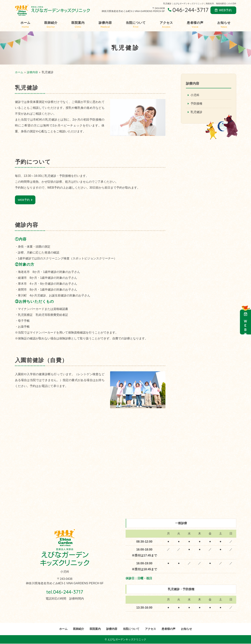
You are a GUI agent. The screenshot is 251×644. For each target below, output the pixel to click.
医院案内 (78, 25)
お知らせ (224, 25)
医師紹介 (51, 25)
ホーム (25, 25)
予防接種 (196, 104)
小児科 (195, 95)
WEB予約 (223, 10)
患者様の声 (195, 25)
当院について (136, 25)
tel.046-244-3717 (65, 592)
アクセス (166, 25)
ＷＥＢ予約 (246, 322)
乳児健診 (196, 112)
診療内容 (105, 25)
